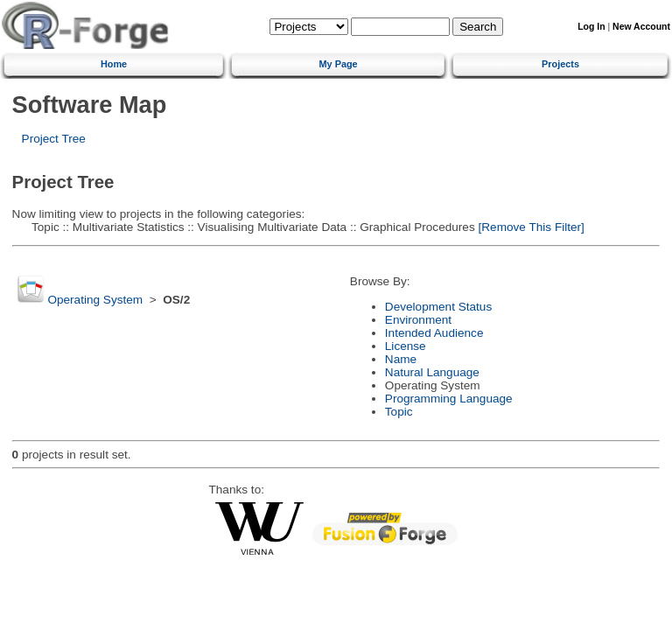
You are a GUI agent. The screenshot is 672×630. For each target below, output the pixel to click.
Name (401, 359)
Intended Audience (434, 333)
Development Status (438, 307)
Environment (418, 320)
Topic (399, 412)
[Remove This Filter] (530, 227)
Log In (591, 27)
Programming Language (449, 399)
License (406, 346)
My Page (339, 64)
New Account (641, 27)
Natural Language (432, 372)
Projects (560, 64)
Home (114, 64)
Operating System (95, 300)
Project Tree (54, 139)
